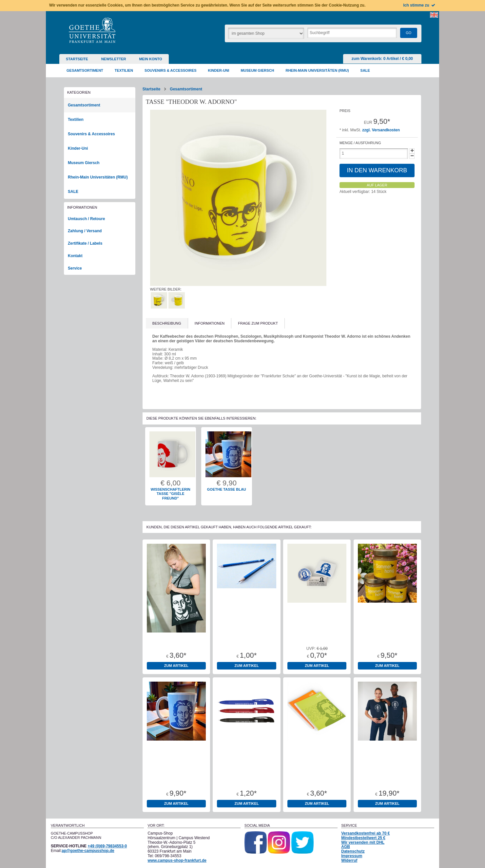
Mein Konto (150, 59)
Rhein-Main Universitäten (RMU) (98, 177)
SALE (73, 192)
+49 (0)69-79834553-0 (107, 846)
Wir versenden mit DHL (363, 842)
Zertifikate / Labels (85, 243)
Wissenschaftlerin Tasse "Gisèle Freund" (171, 494)
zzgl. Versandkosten (381, 130)
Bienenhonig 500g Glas (387, 636)
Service (75, 268)
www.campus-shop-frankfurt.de (177, 860)
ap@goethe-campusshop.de (88, 851)
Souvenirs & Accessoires (91, 134)
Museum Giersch (84, 163)
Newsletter (114, 59)
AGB (346, 847)
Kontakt (75, 256)
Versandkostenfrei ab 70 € (365, 833)
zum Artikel (176, 666)
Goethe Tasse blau (227, 489)
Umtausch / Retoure (86, 219)
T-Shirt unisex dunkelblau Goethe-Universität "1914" (387, 776)
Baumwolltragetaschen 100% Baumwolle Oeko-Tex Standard (176, 640)
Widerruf (349, 860)
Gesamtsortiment (186, 89)
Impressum (352, 856)
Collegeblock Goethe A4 (317, 774)
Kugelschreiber (247, 774)
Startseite (77, 59)
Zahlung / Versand (85, 231)
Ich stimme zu (420, 5)
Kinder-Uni (78, 148)
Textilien (76, 120)
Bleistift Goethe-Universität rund (247, 638)
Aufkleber (317, 636)
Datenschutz (353, 851)
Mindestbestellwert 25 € (363, 838)
